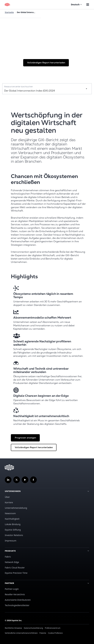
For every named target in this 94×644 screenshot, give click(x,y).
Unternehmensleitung (16, 508)
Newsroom (10, 513)
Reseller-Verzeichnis (15, 594)
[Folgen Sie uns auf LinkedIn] (8, 480)
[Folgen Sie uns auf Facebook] (33, 480)
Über (7, 497)
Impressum (11, 541)
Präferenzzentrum (52, 628)
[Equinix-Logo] (8, 5)
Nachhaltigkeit (12, 519)
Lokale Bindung (13, 524)
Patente (43, 633)
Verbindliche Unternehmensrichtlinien (21, 633)
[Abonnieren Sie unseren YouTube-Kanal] (25, 480)
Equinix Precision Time (16, 573)
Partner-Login (12, 589)
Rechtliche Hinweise (13, 628)
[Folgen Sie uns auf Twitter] (17, 480)
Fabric (8, 557)
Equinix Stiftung (13, 530)
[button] (46, 63)
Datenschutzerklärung (33, 628)
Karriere (9, 502)
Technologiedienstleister (17, 605)
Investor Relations (14, 535)
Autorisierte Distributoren (18, 600)
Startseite (9, 12)
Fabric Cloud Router (15, 568)
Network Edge (12, 562)
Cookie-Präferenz (55, 633)
